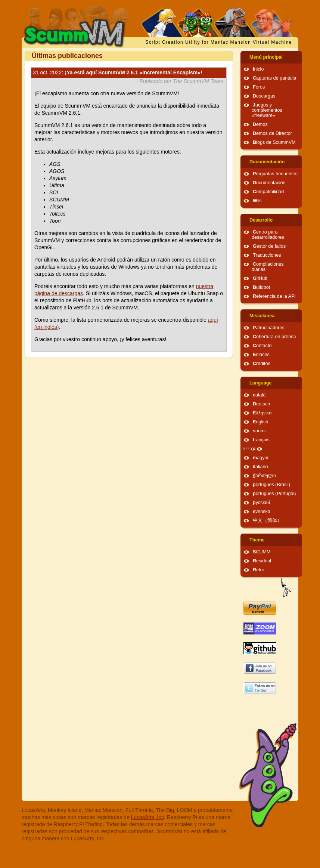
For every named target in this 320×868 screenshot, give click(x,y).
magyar (261, 458)
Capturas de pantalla (274, 78)
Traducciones (267, 255)
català (259, 395)
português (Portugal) (274, 494)
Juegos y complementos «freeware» (267, 110)
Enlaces (261, 355)
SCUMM (262, 552)
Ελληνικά (262, 413)
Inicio (258, 69)
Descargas (264, 96)
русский (261, 503)
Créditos (262, 364)
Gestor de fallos (269, 246)
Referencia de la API (274, 296)
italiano (260, 467)
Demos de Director (272, 133)
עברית (249, 449)
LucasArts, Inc (148, 817)
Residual (262, 561)
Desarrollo (261, 220)
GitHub (260, 278)
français (261, 440)
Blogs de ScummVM (274, 142)
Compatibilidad (268, 192)
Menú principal (266, 57)
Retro (259, 570)
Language (260, 383)
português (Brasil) (271, 485)
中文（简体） (267, 521)
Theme (257, 540)
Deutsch (261, 404)
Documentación (267, 162)
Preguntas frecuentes (275, 174)
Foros (259, 87)
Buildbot (261, 287)
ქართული (264, 476)
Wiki (257, 201)
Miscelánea (262, 316)
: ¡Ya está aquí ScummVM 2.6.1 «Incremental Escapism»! (118, 72)
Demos (260, 124)
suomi (259, 431)
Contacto (262, 346)
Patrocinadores (269, 328)
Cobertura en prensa (274, 337)
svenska (262, 512)
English (260, 422)
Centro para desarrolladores (268, 235)
